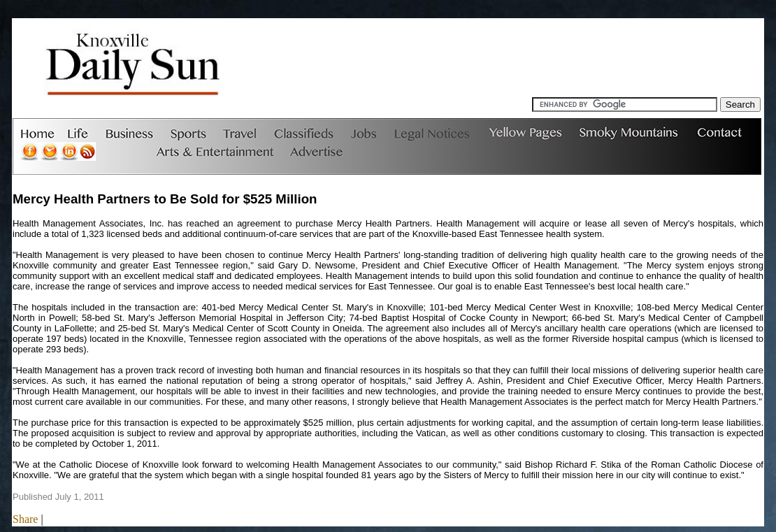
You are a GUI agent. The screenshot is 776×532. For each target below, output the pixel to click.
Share (25, 519)
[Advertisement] (506, 66)
